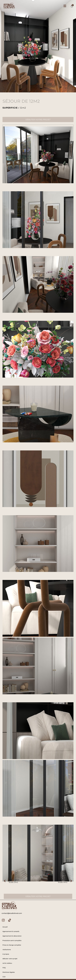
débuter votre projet (10, 959)
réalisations (7, 950)
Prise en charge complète (12, 945)
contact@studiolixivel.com (12, 913)
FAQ (4, 968)
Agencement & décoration (12, 936)
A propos (6, 954)
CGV (4, 977)
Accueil (5, 927)
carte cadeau (7, 963)
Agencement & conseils (11, 931)
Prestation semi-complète (12, 940)
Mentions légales (9, 972)
